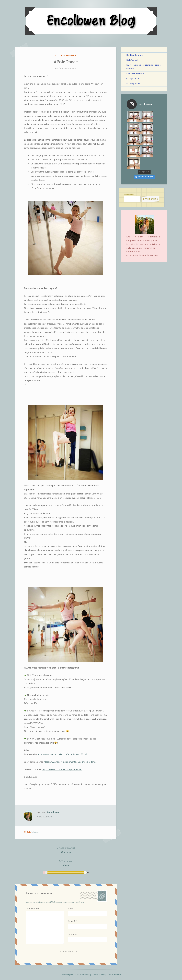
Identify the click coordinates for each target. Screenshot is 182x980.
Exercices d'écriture (135, 73)
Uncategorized (133, 83)
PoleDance (36, 832)
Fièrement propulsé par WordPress (75, 975)
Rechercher (129, 171)
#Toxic (66, 863)
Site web (72, 935)
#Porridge (66, 850)
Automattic (116, 975)
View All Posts (45, 817)
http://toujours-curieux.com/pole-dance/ (62, 769)
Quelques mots (133, 78)
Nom (71, 909)
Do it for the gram (66, 55)
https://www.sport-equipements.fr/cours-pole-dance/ (71, 762)
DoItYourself (132, 60)
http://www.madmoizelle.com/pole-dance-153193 (62, 754)
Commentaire (33, 909)
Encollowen (54, 812)
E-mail (72, 922)
